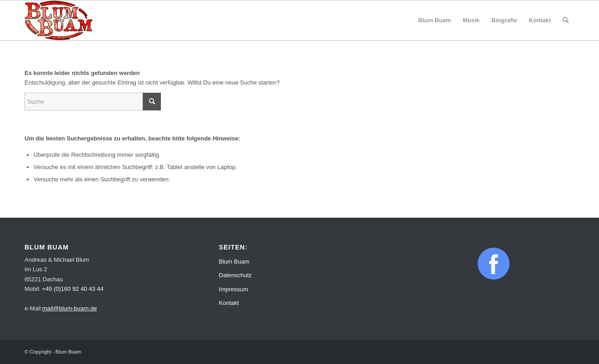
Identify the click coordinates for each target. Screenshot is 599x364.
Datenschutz (235, 275)
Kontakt (229, 303)
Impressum (234, 289)
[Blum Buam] (59, 20)
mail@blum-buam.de (70, 308)
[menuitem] (434, 20)
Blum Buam (234, 262)
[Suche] (566, 20)
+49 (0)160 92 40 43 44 (73, 289)
